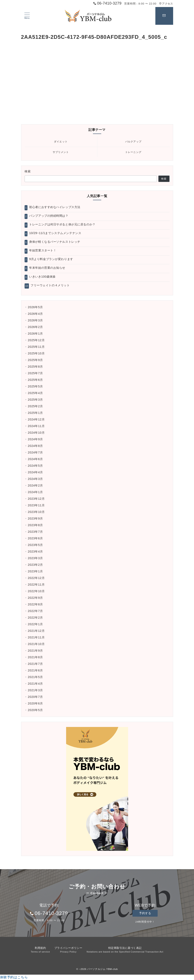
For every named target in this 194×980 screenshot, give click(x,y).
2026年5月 (35, 307)
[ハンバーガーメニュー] (27, 16)
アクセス (166, 4)
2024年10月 (36, 433)
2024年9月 (35, 439)
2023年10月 (36, 512)
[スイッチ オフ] (164, 16)
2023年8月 (35, 525)
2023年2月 (35, 565)
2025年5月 (35, 386)
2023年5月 (35, 545)
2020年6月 (35, 703)
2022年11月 (36, 585)
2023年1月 (35, 571)
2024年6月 (35, 459)
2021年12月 (36, 631)
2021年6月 (35, 670)
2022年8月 (35, 604)
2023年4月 (35, 552)
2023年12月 (36, 499)
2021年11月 (36, 637)
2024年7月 (35, 452)
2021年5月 (35, 677)
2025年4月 (35, 393)
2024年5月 (35, 466)
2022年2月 (35, 618)
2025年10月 (36, 353)
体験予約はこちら (14, 977)
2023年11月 (36, 505)
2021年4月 (35, 684)
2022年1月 (35, 624)
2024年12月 (36, 419)
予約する (145, 913)
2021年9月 (35, 651)
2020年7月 (35, 697)
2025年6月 (35, 380)
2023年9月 (35, 518)
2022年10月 (36, 591)
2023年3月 (35, 558)
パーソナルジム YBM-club (102, 969)
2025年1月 (35, 413)
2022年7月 (35, 611)
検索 (28, 171)
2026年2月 (35, 327)
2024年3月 (35, 479)
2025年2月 (35, 406)
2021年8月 (35, 657)
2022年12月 (36, 578)
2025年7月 (35, 373)
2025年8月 (35, 367)
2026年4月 (35, 314)
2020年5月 (35, 710)
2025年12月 (36, 340)
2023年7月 (35, 532)
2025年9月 (35, 360)
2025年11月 (36, 347)
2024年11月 (36, 426)
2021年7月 (35, 664)
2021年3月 (35, 690)
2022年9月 (35, 598)
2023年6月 (35, 538)
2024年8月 (35, 446)
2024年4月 (35, 472)
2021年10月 (36, 644)
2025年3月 (35, 400)
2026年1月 (35, 334)
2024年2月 (35, 485)
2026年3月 (35, 320)
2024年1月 (35, 492)
